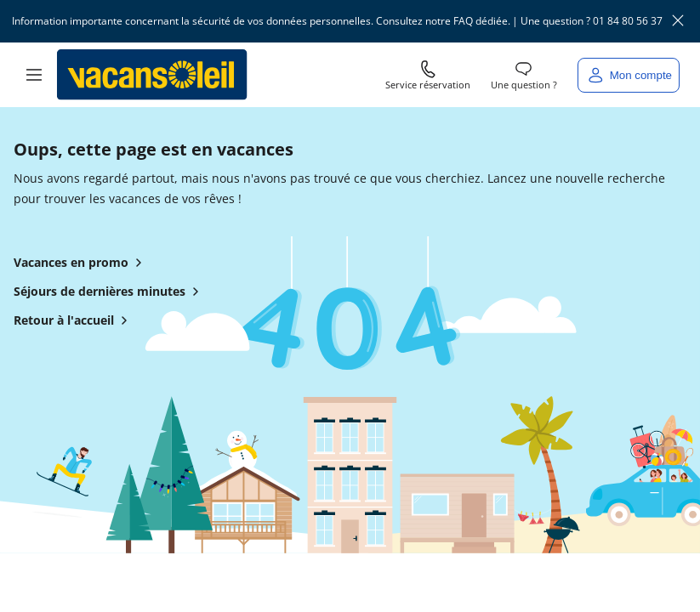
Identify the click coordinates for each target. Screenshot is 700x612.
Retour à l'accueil (74, 324)
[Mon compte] (629, 75)
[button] (34, 75)
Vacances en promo (81, 266)
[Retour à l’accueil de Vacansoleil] (152, 75)
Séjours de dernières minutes (110, 295)
